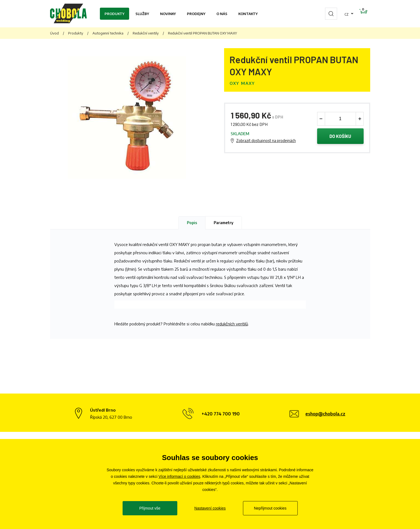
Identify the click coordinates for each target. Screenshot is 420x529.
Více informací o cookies (179, 476)
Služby (142, 14)
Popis (192, 223)
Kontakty (248, 14)
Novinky (168, 14)
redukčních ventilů (232, 324)
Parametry (224, 223)
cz (329, 14)
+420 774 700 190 (221, 414)
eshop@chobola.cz (325, 414)
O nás (222, 14)
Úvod (54, 33)
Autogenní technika (108, 33)
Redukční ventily (146, 33)
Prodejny (196, 14)
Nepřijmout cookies (270, 508)
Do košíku (340, 137)
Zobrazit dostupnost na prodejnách (266, 141)
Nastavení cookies (210, 508)
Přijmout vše (150, 508)
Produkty (115, 14)
